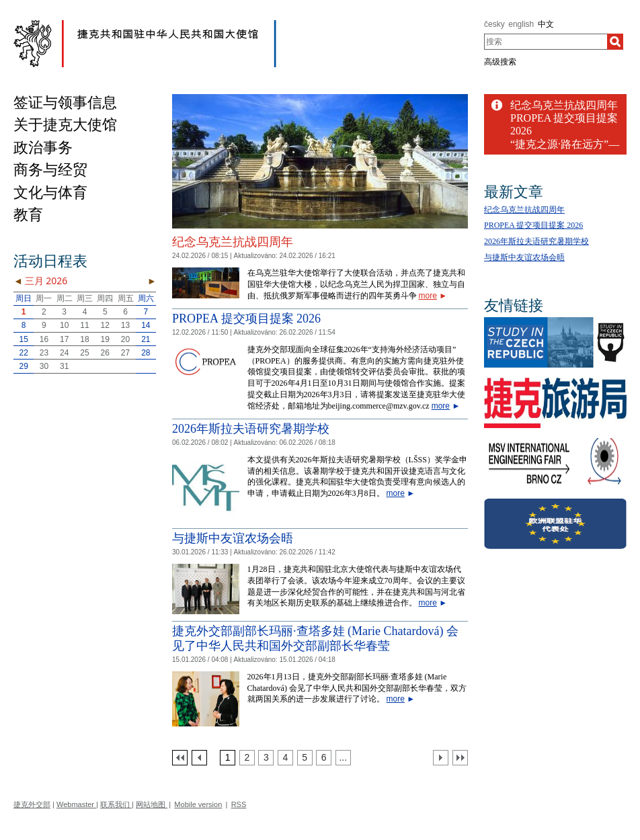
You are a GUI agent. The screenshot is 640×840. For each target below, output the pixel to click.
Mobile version (198, 804)
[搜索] (615, 42)
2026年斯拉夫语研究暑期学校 (251, 429)
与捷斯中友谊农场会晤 (233, 538)
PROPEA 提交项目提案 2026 (246, 319)
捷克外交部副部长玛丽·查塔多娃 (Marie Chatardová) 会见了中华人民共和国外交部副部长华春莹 (315, 638)
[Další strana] (441, 758)
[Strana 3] (266, 758)
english (521, 24)
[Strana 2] (247, 758)
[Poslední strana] (460, 758)
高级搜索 (500, 62)
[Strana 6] (324, 758)
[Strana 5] (305, 758)
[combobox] (546, 42)
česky (494, 24)
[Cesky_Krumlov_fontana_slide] (320, 99)
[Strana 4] (285, 758)
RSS (239, 804)
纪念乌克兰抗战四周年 (233, 242)
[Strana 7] (343, 758)
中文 (546, 24)
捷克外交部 (32, 804)
